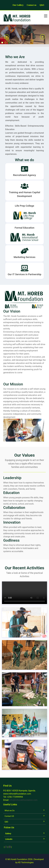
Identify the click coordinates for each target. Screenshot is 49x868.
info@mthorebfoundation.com (23, 800)
